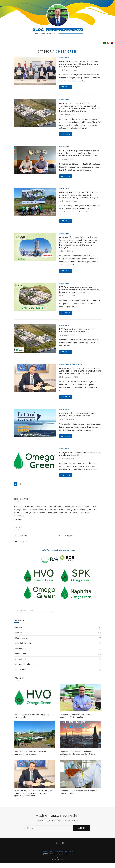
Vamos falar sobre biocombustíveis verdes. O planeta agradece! (78, 797)
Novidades (58, 657)
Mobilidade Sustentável (58, 652)
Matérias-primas (58, 646)
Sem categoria (78, 371)
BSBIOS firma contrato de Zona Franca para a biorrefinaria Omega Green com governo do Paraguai (79, 64)
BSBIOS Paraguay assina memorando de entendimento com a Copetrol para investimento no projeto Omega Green (80, 156)
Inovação (58, 641)
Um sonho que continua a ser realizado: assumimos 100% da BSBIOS (81, 724)
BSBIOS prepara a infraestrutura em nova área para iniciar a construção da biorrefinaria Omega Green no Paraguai (80, 198)
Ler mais (66, 88)
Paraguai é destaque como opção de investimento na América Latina (78, 422)
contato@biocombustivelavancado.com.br (57, 558)
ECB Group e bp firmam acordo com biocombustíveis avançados (78, 336)
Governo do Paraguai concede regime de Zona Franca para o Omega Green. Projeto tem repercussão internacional (80, 378)
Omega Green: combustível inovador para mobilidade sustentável (78, 462)
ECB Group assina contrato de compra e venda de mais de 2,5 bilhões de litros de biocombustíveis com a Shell (80, 295)
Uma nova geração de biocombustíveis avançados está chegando (34, 724)
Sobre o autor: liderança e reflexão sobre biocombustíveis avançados (30, 761)
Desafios (58, 636)
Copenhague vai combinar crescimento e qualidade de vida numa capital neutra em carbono (81, 761)
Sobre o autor (58, 678)
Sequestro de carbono (58, 673)
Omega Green (64, 58)
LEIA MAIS (18, 528)
